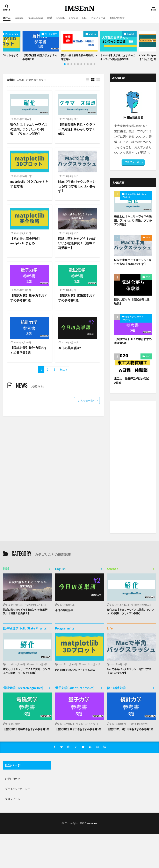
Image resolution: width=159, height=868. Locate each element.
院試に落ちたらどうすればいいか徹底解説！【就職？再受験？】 (76, 251)
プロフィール (109, 18)
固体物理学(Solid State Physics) (134, 201)
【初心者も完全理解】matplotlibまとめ (27, 248)
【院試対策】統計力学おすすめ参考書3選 (40, 58)
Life (94, 18)
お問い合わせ (131, 18)
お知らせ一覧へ (87, 410)
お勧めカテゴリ (39, 85)
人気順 (22, 85)
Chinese (82, 18)
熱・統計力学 (51, 34)
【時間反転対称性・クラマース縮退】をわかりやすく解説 (76, 135)
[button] (7, 44)
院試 (56, 18)
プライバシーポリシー (20, 818)
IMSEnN (92, 853)
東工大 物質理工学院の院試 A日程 (133, 393)
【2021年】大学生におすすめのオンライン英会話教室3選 (118, 60)
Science (21, 18)
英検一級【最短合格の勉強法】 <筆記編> (78, 58)
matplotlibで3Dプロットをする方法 (29, 190)
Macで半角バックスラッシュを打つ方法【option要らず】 (77, 193)
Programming (39, 18)
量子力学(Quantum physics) (133, 330)
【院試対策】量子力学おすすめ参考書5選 (28, 306)
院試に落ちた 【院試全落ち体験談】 (132, 313)
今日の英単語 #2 (70, 356)
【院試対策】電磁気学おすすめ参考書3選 (76, 306)
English (68, 18)
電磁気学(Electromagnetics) (23, 712)
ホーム (7, 18)
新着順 (12, 85)
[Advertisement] (133, 484)
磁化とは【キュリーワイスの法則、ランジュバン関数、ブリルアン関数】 (28, 135)
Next (62, 379)
